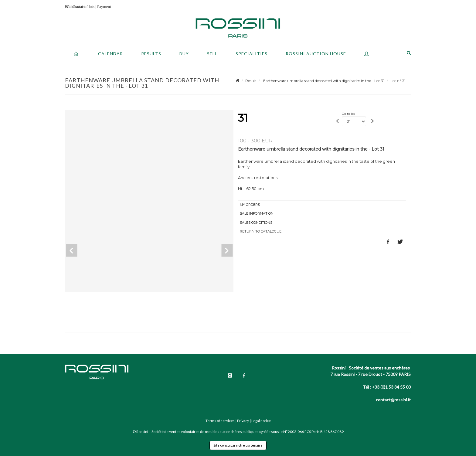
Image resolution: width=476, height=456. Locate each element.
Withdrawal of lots (80, 7)
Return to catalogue (261, 231)
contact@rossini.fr (393, 400)
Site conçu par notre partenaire (238, 445)
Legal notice (261, 421)
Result (251, 81)
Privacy (243, 421)
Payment (104, 7)
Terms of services (220, 421)
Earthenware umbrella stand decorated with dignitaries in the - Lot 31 (323, 81)
